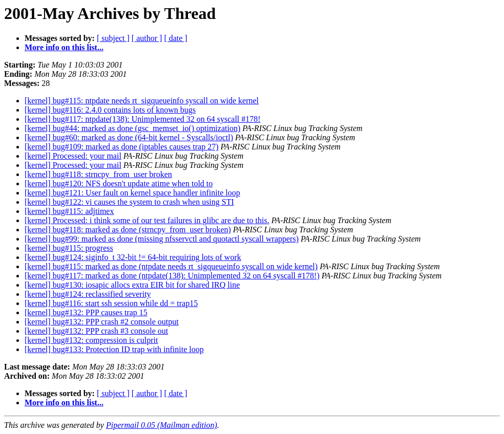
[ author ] (147, 38)
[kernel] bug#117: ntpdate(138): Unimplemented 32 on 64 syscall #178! (143, 119)
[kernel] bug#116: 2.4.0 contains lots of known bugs (110, 110)
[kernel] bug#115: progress (69, 248)
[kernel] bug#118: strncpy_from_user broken (98, 174)
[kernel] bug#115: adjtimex (69, 211)
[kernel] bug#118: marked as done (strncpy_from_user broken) (128, 230)
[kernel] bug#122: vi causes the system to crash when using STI (129, 202)
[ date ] (175, 38)
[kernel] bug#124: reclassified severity (88, 294)
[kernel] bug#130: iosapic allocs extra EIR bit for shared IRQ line (132, 285)
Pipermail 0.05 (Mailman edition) (162, 425)
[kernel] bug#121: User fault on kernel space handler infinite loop (132, 193)
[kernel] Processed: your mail (73, 156)
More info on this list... (64, 47)
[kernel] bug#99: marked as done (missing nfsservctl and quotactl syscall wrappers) (162, 239)
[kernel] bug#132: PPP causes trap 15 (86, 312)
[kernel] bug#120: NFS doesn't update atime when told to (119, 183)
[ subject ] (113, 38)
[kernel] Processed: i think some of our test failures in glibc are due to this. (147, 220)
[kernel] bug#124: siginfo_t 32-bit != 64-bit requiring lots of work (133, 257)
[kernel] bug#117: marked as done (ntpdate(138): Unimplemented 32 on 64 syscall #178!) (172, 276)
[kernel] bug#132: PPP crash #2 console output (102, 322)
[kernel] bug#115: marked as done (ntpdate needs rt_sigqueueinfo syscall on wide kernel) (171, 266)
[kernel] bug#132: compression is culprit (91, 340)
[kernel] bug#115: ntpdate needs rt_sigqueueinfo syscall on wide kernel (142, 101)
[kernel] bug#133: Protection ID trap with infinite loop (114, 349)
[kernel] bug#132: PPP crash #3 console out (96, 331)
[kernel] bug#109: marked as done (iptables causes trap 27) (122, 147)
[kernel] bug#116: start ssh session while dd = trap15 (111, 303)
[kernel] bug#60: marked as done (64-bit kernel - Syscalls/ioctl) (129, 137)
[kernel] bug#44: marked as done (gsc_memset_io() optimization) (132, 128)
